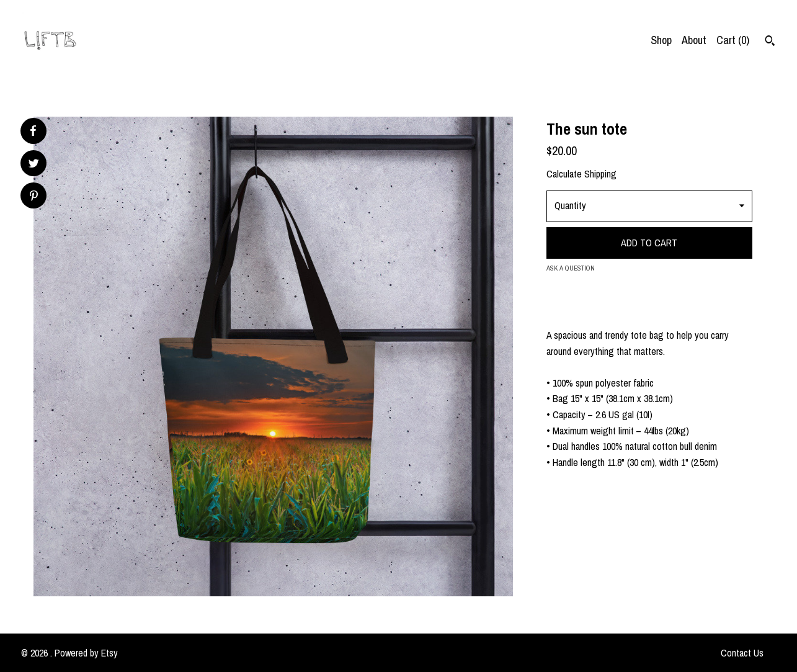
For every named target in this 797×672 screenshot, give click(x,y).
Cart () (733, 40)
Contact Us (742, 653)
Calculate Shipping (581, 174)
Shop (661, 40)
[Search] (770, 42)
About (694, 40)
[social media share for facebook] (33, 131)
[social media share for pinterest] (34, 197)
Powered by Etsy (86, 653)
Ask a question (571, 268)
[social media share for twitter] (34, 165)
